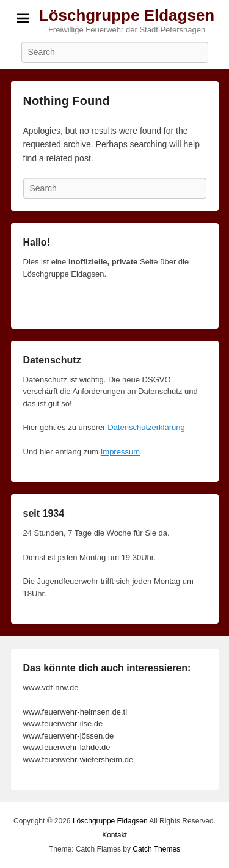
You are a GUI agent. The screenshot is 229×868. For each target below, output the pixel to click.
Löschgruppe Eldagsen (127, 15)
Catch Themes (156, 849)
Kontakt (114, 835)
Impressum (120, 452)
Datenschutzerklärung (146, 427)
